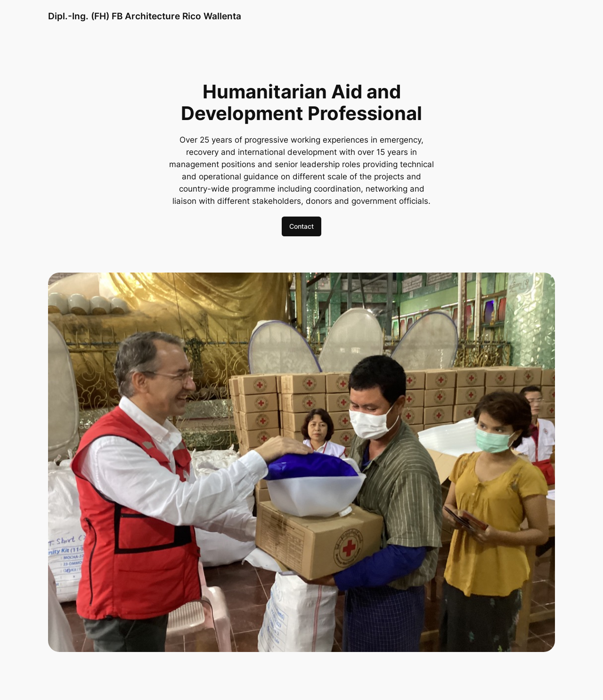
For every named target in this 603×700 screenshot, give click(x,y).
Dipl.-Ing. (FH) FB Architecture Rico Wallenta (145, 16)
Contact (301, 226)
